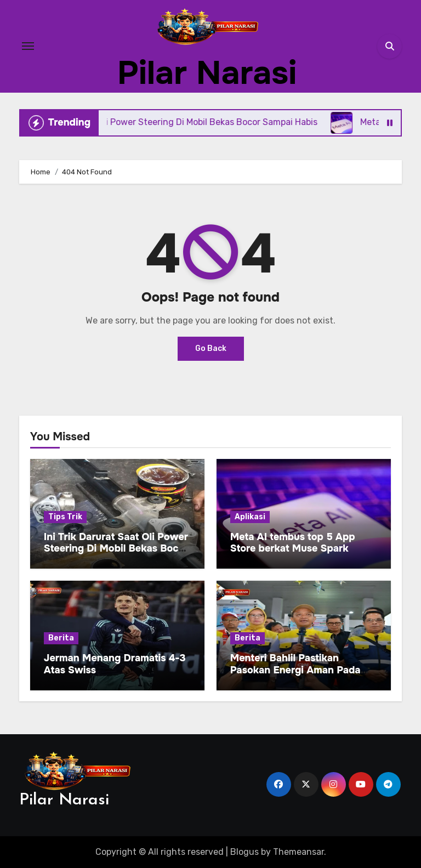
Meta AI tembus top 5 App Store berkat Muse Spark (293, 543)
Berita (61, 638)
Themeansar (298, 852)
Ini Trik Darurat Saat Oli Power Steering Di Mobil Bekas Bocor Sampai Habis (116, 549)
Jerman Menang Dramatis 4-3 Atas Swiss (115, 664)
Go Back (211, 348)
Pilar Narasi (207, 73)
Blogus (244, 852)
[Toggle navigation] (28, 46)
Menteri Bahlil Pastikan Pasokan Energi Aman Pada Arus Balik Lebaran (295, 670)
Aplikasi (250, 517)
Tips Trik (65, 517)
